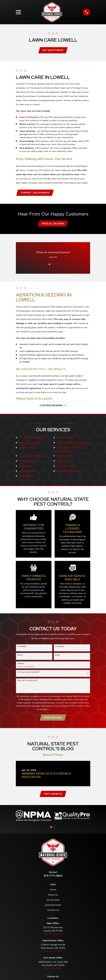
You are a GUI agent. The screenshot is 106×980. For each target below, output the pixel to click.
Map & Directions (53, 936)
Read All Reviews (53, 224)
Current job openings (35, 193)
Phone (20, 656)
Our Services (53, 902)
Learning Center (53, 907)
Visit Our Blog (53, 796)
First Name (22, 648)
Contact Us (53, 912)
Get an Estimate (53, 50)
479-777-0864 (53, 877)
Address (21, 665)
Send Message (53, 719)
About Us (53, 897)
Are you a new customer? (29, 673)
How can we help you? (27, 682)
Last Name (60, 648)
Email (57, 656)
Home (53, 891)
